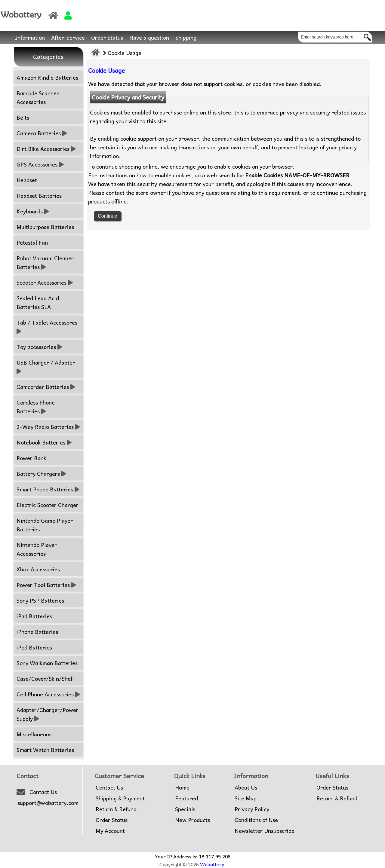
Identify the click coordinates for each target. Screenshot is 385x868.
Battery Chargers (41, 474)
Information (30, 37)
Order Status (107, 37)
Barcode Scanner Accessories (38, 97)
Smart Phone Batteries (48, 489)
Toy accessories (39, 347)
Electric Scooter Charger (48, 505)
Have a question (149, 37)
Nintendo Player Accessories (37, 549)
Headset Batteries (39, 196)
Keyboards (33, 211)
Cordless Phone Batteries (36, 407)
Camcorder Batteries (46, 387)
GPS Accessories (40, 164)
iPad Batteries (34, 616)
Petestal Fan (32, 242)
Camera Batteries (42, 133)
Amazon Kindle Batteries (47, 77)
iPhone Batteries (37, 632)
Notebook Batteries (44, 442)
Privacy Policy (252, 809)
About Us (246, 787)
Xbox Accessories (38, 569)
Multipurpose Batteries (45, 227)
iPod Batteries (34, 647)
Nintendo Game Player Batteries (45, 525)
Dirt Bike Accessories (46, 149)
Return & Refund (116, 809)
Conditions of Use (256, 820)
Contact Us (43, 792)
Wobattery (212, 864)
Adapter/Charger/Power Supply (48, 714)
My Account (110, 831)
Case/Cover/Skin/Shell (45, 679)
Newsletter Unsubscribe (265, 831)
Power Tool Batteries (46, 585)
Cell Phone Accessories (48, 694)
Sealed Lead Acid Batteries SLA (38, 302)
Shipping (186, 37)
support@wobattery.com (48, 803)
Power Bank (31, 458)
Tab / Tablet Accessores (48, 327)
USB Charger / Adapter (46, 367)
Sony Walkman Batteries (47, 663)
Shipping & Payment (120, 798)
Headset (27, 180)
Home (182, 787)
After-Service (68, 37)
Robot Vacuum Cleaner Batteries (45, 262)
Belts (23, 117)
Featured (186, 798)
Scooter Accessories (45, 282)
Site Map (246, 798)
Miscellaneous (34, 734)
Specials (185, 809)
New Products (192, 820)
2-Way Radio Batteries (48, 427)
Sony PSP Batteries (40, 600)
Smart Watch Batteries (45, 750)
